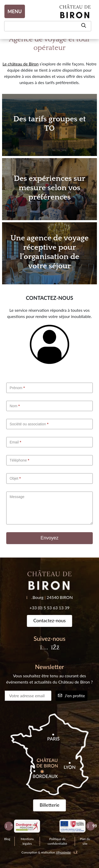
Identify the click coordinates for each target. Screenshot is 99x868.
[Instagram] (44, 648)
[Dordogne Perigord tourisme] (27, 826)
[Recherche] (48, 26)
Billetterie (50, 805)
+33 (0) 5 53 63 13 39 (50, 608)
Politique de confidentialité (57, 841)
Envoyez (49, 538)
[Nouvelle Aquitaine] (72, 826)
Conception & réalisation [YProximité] (50, 852)
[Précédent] (9, 826)
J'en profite (71, 696)
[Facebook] (55, 648)
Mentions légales (27, 841)
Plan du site (85, 841)
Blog (7, 839)
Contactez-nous (49, 620)
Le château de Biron (21, 64)
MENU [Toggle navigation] (15, 11)
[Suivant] (90, 826)
